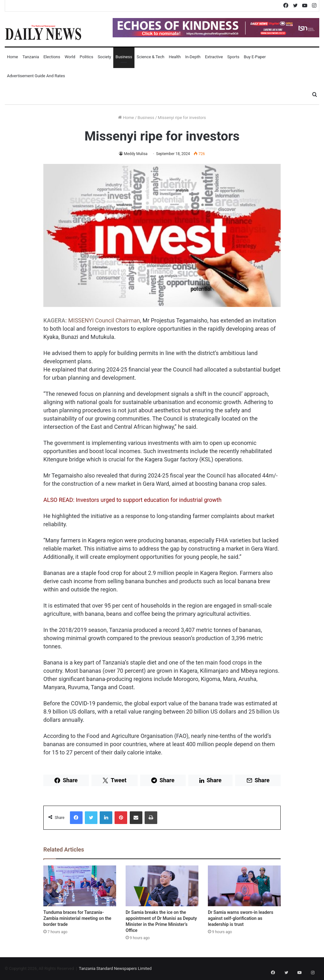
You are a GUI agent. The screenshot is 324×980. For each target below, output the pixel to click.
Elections (52, 57)
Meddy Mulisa (136, 154)
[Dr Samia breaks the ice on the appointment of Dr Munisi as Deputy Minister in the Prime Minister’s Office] (162, 886)
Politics (87, 57)
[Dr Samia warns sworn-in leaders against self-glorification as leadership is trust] (244, 886)
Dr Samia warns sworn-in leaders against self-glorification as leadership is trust (241, 918)
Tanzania (31, 57)
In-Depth (193, 57)
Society (104, 57)
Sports (233, 57)
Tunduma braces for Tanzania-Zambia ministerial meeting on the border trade (77, 918)
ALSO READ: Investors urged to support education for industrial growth (132, 500)
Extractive (214, 57)
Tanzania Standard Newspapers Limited (115, 968)
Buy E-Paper (255, 57)
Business (124, 57)
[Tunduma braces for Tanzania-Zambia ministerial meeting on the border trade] (80, 886)
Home (12, 57)
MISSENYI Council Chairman (104, 320)
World (70, 57)
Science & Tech (151, 57)
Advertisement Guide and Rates (36, 76)
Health (175, 57)
